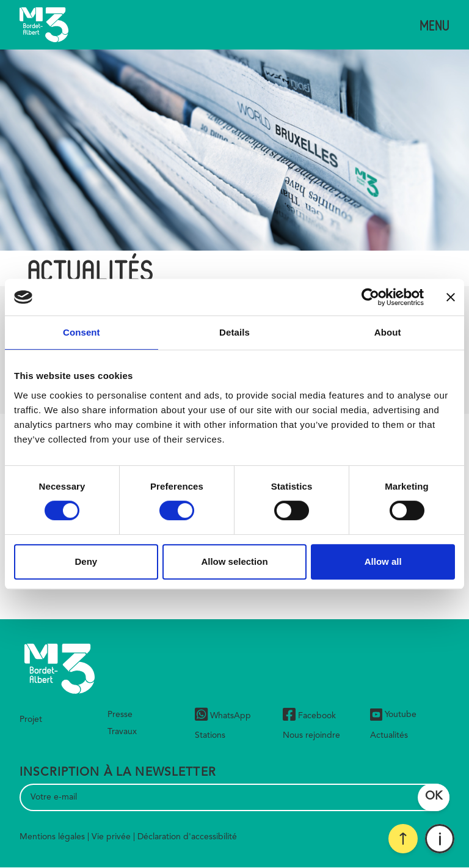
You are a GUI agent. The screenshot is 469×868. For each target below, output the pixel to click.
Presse (120, 715)
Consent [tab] (82, 332)
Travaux (122, 732)
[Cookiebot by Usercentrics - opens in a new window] (370, 297)
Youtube (393, 715)
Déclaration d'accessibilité (187, 837)
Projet (31, 719)
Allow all (383, 561)
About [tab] (388, 332)
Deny (86, 561)
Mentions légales (52, 837)
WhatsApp (223, 716)
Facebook (309, 716)
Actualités (389, 735)
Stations (210, 735)
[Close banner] (451, 297)
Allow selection (234, 561)
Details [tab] (234, 332)
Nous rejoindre (311, 735)
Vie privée (111, 837)
